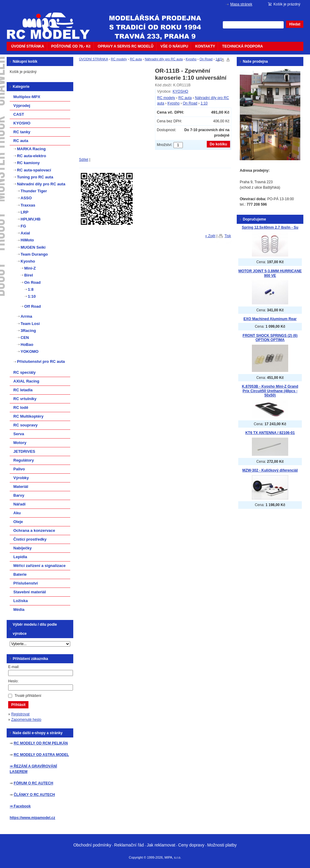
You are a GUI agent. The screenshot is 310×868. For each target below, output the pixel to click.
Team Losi (30, 324)
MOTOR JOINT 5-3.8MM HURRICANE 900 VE (270, 273)
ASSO (26, 198)
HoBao (27, 345)
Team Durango (34, 254)
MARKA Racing (31, 149)
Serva (19, 434)
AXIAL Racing (26, 381)
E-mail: (14, 667)
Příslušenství (26, 583)
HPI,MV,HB (31, 219)
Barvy (19, 495)
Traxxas (28, 205)
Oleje (18, 522)
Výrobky (21, 478)
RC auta (136, 59)
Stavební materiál (30, 592)
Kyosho (191, 59)
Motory (20, 443)
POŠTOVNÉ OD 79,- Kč (71, 46)
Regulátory (24, 460)
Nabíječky (23, 548)
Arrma (26, 316)
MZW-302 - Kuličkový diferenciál (270, 470)
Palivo (19, 469)
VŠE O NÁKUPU (174, 46)
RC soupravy (25, 425)
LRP (25, 212)
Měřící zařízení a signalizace (40, 566)
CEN (25, 338)
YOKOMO (30, 351)
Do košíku (218, 144)
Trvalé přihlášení (28, 696)
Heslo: (13, 681)
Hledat (295, 24)
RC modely (119, 59)
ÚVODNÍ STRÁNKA (28, 46)
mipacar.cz (52, 22)
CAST (19, 114)
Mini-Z (30, 268)
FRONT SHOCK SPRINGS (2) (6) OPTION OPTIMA (270, 338)
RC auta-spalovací (34, 170)
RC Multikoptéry (28, 416)
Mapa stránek (241, 4)
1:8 (31, 289)
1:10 (219, 59)
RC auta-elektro (31, 156)
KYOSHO (180, 91)
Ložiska (21, 601)
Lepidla (20, 557)
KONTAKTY (205, 46)
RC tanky (22, 132)
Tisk (228, 236)
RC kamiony (28, 163)
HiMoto (27, 240)
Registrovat (20, 714)
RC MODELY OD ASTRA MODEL (41, 755)
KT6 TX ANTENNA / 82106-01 (270, 433)
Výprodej (22, 106)
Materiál (21, 487)
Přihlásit (18, 705)
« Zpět (210, 236)
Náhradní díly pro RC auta (164, 59)
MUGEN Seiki (33, 247)
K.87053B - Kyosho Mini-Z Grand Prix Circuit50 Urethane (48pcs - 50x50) (270, 391)
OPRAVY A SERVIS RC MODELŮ (126, 46)
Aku (17, 513)
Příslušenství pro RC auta (41, 361)
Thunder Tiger (34, 191)
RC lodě (21, 407)
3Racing (28, 331)
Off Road (33, 306)
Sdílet (84, 160)
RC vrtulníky (25, 399)
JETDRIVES (24, 451)
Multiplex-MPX (27, 97)
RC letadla (23, 390)
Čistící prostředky (30, 539)
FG (23, 226)
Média (19, 610)
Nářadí (19, 504)
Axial (25, 233)
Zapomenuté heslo (26, 720)
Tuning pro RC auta (35, 177)
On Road (206, 59)
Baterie (20, 574)
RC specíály (25, 372)
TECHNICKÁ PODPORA (243, 46)
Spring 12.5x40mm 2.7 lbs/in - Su (270, 227)
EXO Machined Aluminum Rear (270, 319)
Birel (29, 275)
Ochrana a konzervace (34, 530)
